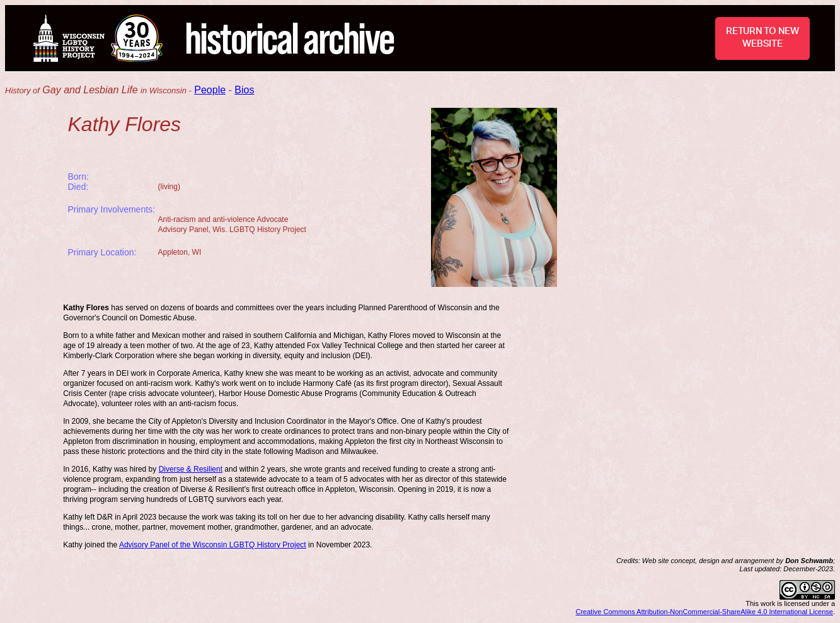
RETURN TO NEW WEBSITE (762, 38)
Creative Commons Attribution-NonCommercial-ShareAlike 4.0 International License (705, 612)
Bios (244, 90)
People (210, 90)
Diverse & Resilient (191, 469)
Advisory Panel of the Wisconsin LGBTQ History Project (213, 545)
